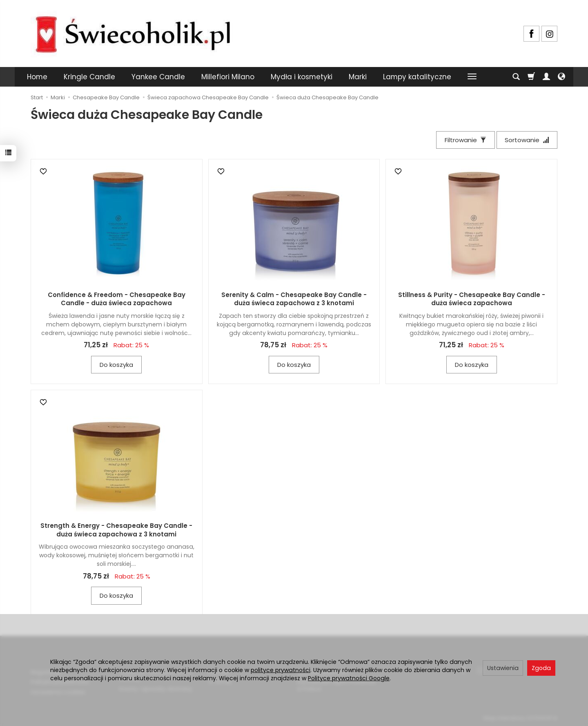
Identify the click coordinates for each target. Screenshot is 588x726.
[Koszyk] (531, 77)
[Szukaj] (516, 77)
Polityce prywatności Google (349, 678)
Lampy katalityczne (417, 77)
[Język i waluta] (561, 77)
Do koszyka (116, 365)
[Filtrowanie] (465, 140)
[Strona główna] (133, 32)
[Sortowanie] (527, 140)
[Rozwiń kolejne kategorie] (472, 77)
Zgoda (541, 668)
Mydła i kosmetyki (302, 77)
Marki (358, 77)
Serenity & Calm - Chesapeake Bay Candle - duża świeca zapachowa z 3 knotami (294, 299)
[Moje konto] (546, 77)
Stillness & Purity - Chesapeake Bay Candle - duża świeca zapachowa (472, 299)
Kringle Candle (89, 77)
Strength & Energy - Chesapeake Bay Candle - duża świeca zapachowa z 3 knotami (116, 530)
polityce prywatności (281, 670)
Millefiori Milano (228, 77)
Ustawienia (503, 668)
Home (37, 77)
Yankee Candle (158, 77)
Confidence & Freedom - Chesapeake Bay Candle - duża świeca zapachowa (117, 299)
